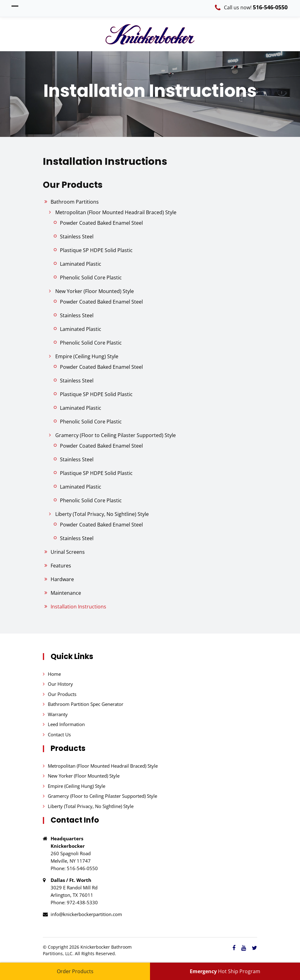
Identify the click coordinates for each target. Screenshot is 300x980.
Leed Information (66, 724)
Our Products (62, 694)
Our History (60, 684)
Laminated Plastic (81, 264)
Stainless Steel (77, 237)
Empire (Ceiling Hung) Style (87, 356)
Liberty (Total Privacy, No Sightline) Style (102, 514)
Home (54, 674)
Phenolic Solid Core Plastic (91, 278)
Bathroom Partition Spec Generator (86, 704)
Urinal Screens (68, 552)
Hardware (62, 579)
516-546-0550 (270, 7)
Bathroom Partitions (75, 202)
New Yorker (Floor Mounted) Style (95, 291)
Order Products (75, 971)
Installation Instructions (78, 607)
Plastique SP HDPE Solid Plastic (96, 250)
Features (61, 566)
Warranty (58, 714)
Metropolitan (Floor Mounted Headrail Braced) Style (116, 212)
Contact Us (59, 734)
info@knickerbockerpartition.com (86, 914)
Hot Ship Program (225, 971)
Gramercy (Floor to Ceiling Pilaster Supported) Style (116, 435)
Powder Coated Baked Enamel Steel (101, 223)
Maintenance (66, 593)
